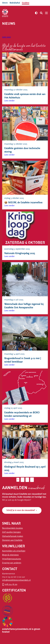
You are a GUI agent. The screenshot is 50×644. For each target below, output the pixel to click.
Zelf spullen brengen (11, 532)
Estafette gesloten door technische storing (22, 150)
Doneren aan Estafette (12, 540)
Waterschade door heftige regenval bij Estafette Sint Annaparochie (24, 306)
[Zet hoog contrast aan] (36, 13)
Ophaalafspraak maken (13, 536)
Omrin (5, 3)
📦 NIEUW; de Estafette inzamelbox (23, 202)
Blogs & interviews (10, 555)
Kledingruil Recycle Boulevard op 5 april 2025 (25, 468)
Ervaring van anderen (12, 563)
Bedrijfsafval (15, 3)
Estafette (26, 3)
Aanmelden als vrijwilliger (14, 551)
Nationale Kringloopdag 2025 (20, 253)
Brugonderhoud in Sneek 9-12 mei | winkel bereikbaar (23, 360)
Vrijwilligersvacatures (12, 559)
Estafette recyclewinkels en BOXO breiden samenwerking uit (22, 414)
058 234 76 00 (11, 584)
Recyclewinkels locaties (12, 528)
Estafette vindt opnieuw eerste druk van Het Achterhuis (25, 96)
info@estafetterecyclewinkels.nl (16, 580)
